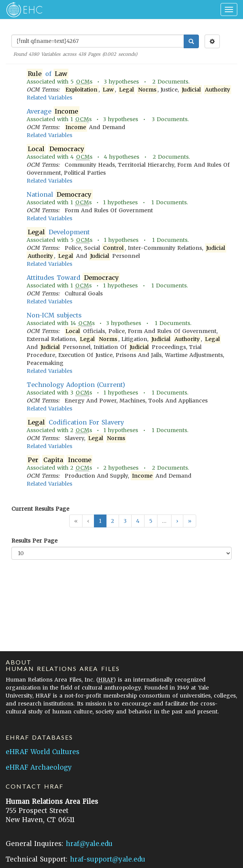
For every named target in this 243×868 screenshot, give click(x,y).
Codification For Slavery (75, 422)
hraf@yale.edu (89, 844)
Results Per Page (34, 541)
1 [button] (100, 521)
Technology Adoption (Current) (76, 385)
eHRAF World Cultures (43, 752)
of (48, 74)
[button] (177, 521)
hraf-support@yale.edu (108, 859)
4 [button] (138, 521)
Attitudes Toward (73, 278)
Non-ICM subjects (54, 315)
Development (58, 232)
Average (53, 111)
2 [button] (113, 521)
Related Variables (49, 98)
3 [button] (125, 521)
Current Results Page (40, 509)
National (60, 195)
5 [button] (151, 521)
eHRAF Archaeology (39, 767)
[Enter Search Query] (98, 41)
